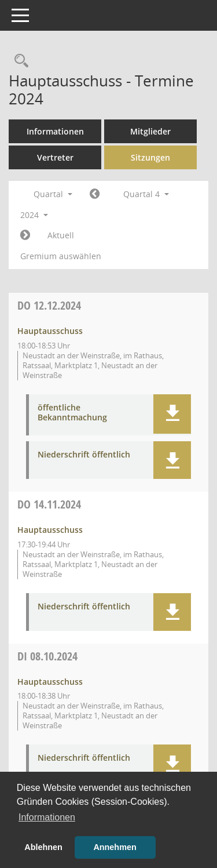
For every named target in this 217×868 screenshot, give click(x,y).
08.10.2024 (47, 656)
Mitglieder (150, 131)
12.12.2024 (49, 305)
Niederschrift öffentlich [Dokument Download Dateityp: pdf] (84, 455)
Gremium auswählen (61, 256)
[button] (172, 414)
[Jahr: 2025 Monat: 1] (25, 235)
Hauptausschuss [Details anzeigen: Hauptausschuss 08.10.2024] (50, 682)
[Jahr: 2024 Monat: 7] (95, 194)
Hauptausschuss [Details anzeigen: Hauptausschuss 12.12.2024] (50, 331)
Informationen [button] (47, 817)
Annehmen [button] (115, 847)
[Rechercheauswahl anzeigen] (19, 61)
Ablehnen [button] (43, 847)
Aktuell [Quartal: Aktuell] (61, 235)
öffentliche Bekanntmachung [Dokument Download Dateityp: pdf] (72, 413)
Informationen (55, 131)
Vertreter (55, 157)
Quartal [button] (53, 194)
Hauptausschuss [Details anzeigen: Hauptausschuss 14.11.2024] (50, 530)
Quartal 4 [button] (146, 194)
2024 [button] (34, 215)
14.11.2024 (49, 504)
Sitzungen (150, 157)
